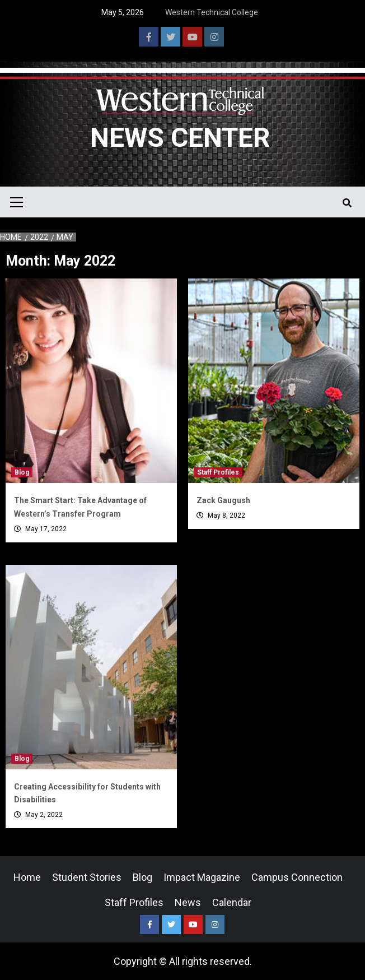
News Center (180, 138)
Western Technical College (212, 12)
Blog (22, 472)
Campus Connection (297, 877)
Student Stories (87, 877)
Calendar (232, 902)
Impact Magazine (202, 877)
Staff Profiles (218, 472)
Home (27, 877)
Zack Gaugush (223, 500)
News (188, 902)
